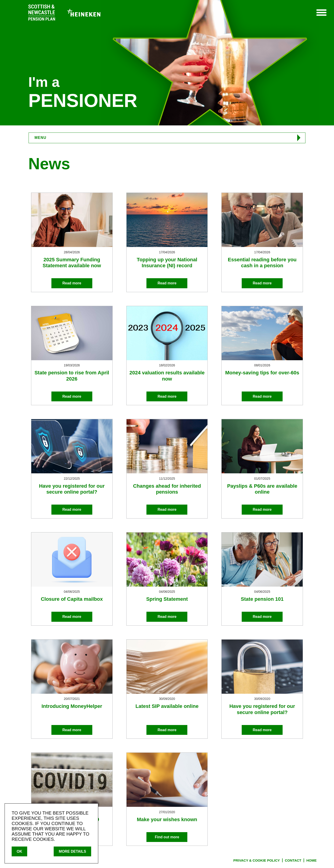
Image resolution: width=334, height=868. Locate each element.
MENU (40, 138)
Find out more (167, 837)
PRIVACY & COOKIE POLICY (257, 860)
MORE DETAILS (72, 851)
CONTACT (293, 860)
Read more (72, 283)
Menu (321, 12)
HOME (311, 860)
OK (19, 851)
